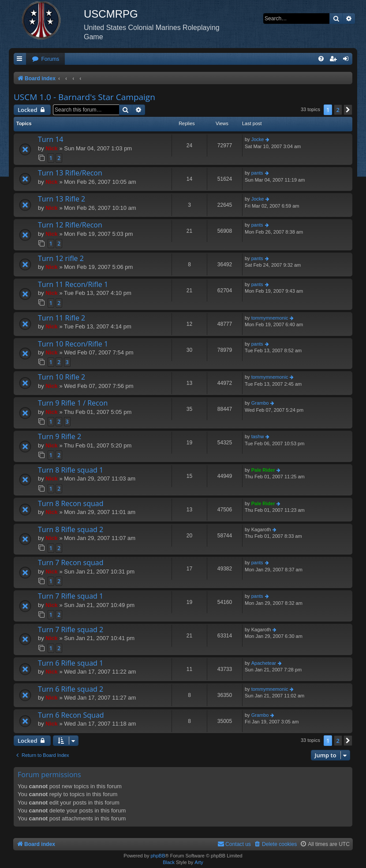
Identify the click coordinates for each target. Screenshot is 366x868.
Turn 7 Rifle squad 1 (71, 596)
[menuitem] (45, 59)
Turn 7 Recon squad (71, 563)
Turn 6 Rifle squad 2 (71, 689)
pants (257, 173)
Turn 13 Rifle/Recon (70, 173)
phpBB (158, 856)
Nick (51, 148)
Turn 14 (50, 139)
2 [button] (338, 110)
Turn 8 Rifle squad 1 (71, 470)
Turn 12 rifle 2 (61, 258)
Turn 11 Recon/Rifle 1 (73, 284)
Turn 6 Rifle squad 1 (71, 663)
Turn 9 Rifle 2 (60, 436)
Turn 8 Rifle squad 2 (71, 529)
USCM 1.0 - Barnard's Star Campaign (84, 97)
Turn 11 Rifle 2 (62, 318)
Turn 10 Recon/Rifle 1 (73, 344)
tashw (258, 436)
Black (169, 862)
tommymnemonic (270, 318)
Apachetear (264, 663)
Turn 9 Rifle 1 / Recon (73, 403)
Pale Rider (263, 470)
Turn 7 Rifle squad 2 (71, 630)
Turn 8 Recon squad (71, 503)
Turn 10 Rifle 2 (62, 377)
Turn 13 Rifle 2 (62, 199)
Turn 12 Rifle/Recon (70, 225)
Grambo (260, 403)
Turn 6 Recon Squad (71, 715)
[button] (348, 110)
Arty (199, 862)
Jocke (258, 139)
